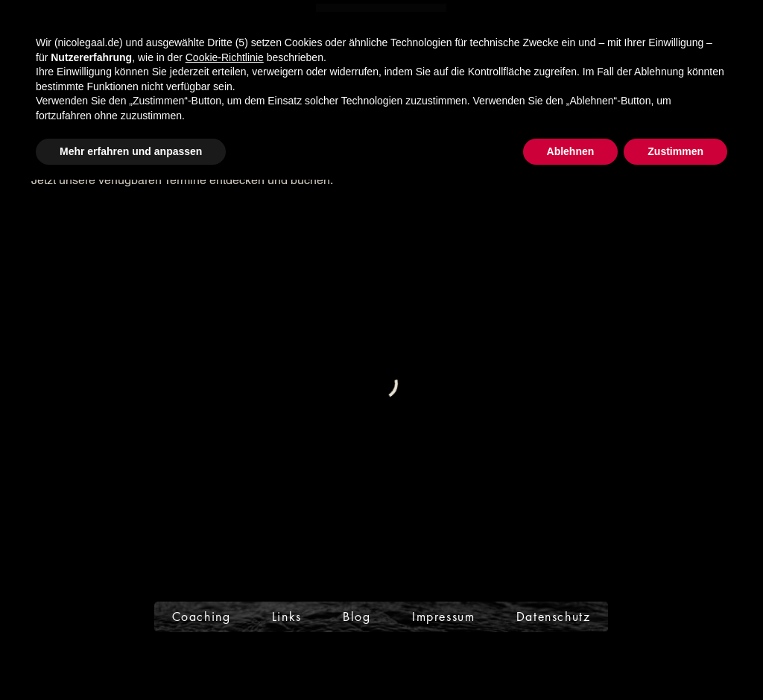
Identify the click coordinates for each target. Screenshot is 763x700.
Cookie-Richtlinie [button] (225, 57)
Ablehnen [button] (571, 151)
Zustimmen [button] (675, 151)
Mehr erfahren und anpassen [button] (131, 151)
